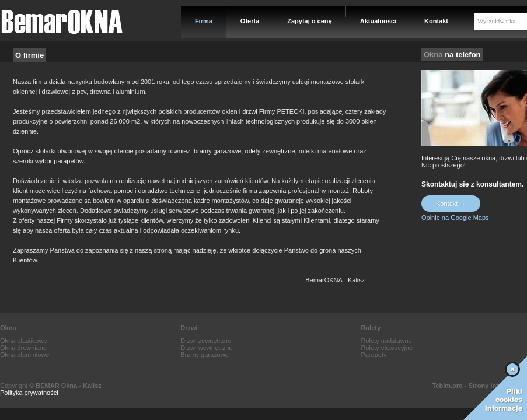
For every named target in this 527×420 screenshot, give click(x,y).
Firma (204, 21)
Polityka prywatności (29, 393)
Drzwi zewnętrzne (206, 341)
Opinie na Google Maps (455, 218)
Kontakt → (451, 204)
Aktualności (378, 21)
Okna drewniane (23, 348)
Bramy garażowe (205, 355)
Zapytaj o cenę (309, 21)
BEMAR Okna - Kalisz (68, 386)
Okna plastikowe (24, 341)
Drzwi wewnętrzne (206, 348)
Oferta (250, 21)
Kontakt (436, 21)
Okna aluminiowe (25, 355)
